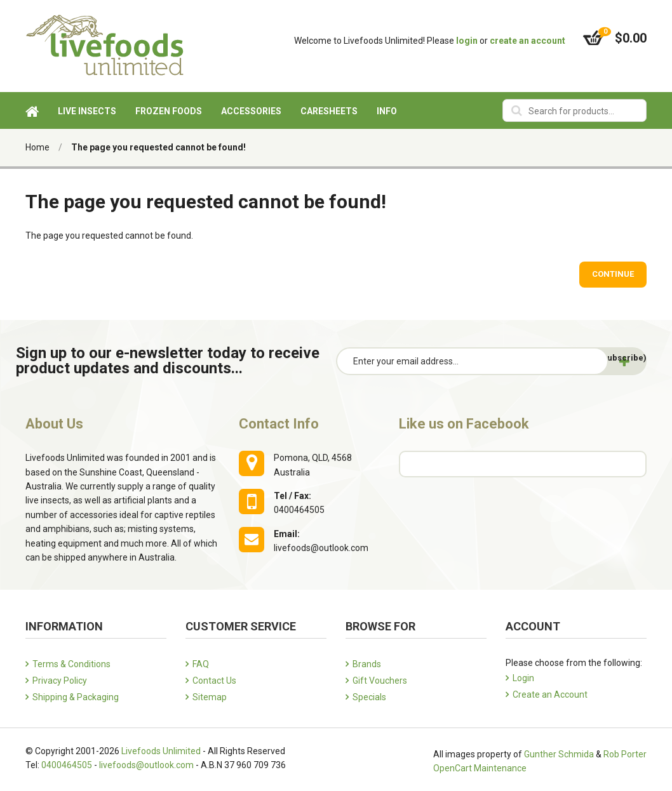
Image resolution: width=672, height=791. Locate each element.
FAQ (201, 664)
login (467, 41)
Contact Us (214, 681)
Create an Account (550, 695)
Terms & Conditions (71, 664)
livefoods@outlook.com (146, 765)
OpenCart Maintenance (480, 768)
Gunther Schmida (559, 754)
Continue (613, 274)
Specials (369, 697)
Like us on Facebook (464, 424)
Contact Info (279, 424)
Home (37, 147)
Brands (367, 664)
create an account (528, 41)
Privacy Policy (60, 681)
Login (523, 678)
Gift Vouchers (380, 681)
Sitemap (210, 697)
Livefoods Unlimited (161, 751)
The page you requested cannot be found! (158, 147)
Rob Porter (625, 754)
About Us (54, 424)
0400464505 (67, 765)
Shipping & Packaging (76, 697)
